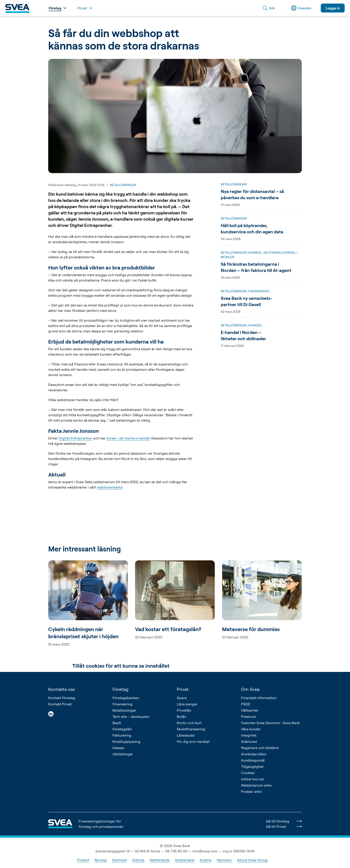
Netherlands (160, 860)
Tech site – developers (131, 717)
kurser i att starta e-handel (128, 438)
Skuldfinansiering (191, 729)
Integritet (249, 735)
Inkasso (119, 748)
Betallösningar (124, 710)
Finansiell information (259, 698)
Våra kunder (251, 729)
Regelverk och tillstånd (260, 748)
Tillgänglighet (252, 766)
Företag (120, 689)
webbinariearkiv (110, 487)
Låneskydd (186, 735)
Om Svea (250, 689)
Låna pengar (187, 704)
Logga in (333, 8)
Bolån (181, 717)
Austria (206, 860)
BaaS (117, 723)
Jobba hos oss (252, 779)
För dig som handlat (193, 742)
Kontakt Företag (62, 698)
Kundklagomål (253, 760)
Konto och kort (189, 723)
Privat (183, 689)
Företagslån (122, 729)
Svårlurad (249, 742)
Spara (182, 698)
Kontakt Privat (60, 704)
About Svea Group (252, 860)
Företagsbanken (126, 698)
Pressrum (249, 717)
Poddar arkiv (252, 791)
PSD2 (246, 704)
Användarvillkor (254, 754)
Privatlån (184, 710)
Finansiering (122, 704)
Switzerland (185, 860)
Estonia (138, 860)
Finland (83, 860)
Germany (224, 860)
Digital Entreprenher (76, 438)
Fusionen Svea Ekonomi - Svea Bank (270, 723)
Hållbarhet (250, 710)
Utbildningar (123, 754)
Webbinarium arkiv (256, 785)
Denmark (120, 860)
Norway (101, 860)
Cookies (248, 773)
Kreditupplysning (126, 742)
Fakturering (122, 735)
